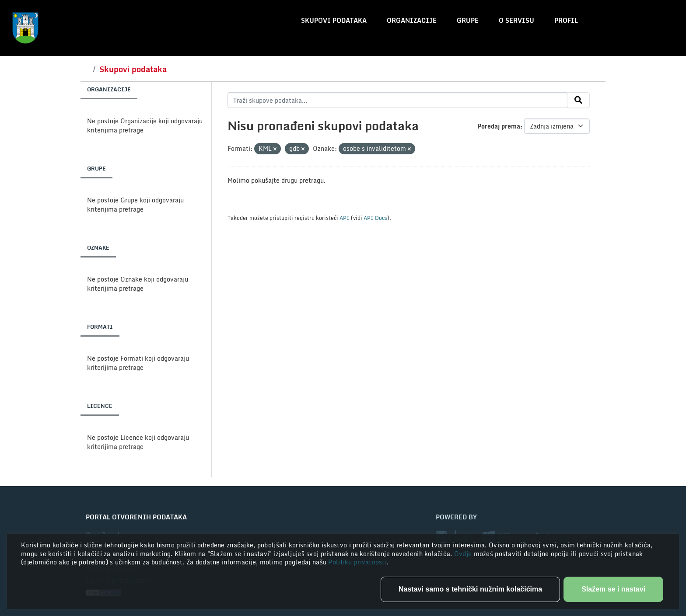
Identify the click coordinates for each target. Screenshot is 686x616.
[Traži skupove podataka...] (397, 100)
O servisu (516, 20)
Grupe (468, 20)
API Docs (375, 218)
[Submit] (578, 100)
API (345, 218)
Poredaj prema (499, 126)
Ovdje (464, 554)
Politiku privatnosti (357, 562)
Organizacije (412, 20)
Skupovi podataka (334, 20)
